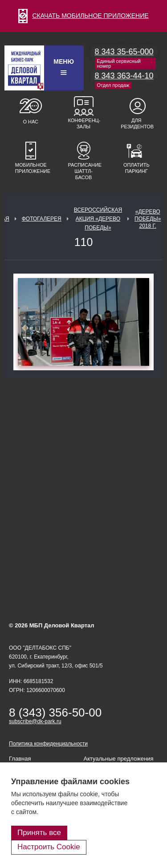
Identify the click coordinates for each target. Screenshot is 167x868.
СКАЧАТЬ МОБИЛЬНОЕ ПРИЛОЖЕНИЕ (83, 16)
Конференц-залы (84, 123)
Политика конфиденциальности (48, 744)
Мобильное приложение (31, 168)
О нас (31, 122)
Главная (20, 759)
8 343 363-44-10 (124, 76)
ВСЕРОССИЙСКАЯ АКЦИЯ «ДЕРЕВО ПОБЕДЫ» (98, 219)
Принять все (39, 833)
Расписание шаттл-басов (84, 171)
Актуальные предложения (119, 759)
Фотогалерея (42, 219)
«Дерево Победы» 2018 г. (148, 219)
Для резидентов (136, 123)
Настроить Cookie (49, 847)
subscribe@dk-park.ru (35, 721)
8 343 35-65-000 (124, 52)
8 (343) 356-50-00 (55, 712)
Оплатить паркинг (136, 168)
